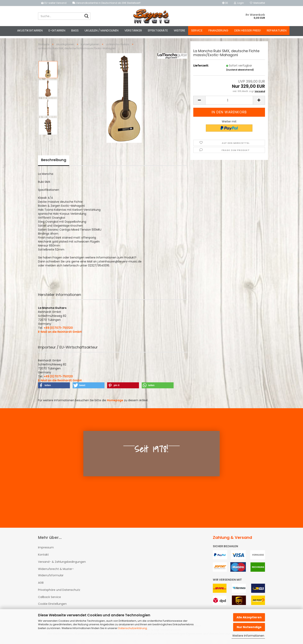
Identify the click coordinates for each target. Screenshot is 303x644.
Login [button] (239, 3)
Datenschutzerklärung (133, 628)
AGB (41, 586)
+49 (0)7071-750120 (58, 331)
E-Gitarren (57, 30)
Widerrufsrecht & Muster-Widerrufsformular (56, 576)
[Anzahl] (229, 104)
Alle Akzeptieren (249, 617)
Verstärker (133, 30)
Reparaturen (277, 30)
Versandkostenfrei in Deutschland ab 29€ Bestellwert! (107, 3)
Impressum (46, 551)
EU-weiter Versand (54, 3)
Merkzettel (257, 3)
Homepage (115, 404)
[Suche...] (87, 16)
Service (197, 30)
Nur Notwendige (249, 627)
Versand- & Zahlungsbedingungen (62, 565)
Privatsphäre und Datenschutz (59, 593)
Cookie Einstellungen (52, 607)
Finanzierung (218, 30)
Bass (75, 30)
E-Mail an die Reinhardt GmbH (60, 335)
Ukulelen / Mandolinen (102, 30)
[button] (225, 3)
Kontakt (43, 558)
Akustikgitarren (30, 30)
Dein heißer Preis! (248, 30)
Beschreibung (54, 163)
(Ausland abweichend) (240, 73)
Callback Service (49, 601)
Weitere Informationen (248, 636)
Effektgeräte (158, 30)
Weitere (179, 30)
